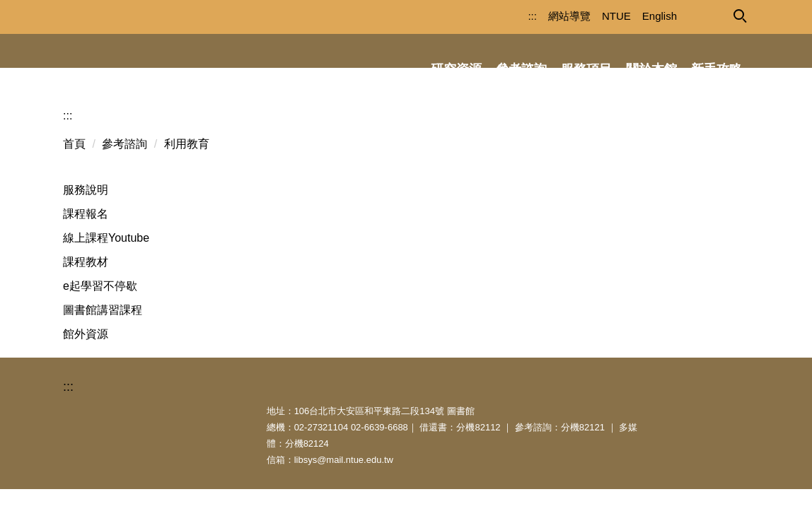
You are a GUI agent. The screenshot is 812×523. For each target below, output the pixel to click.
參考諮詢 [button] (521, 69)
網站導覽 (545, 16)
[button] (739, 15)
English (635, 16)
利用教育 (187, 178)
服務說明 (86, 224)
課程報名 (86, 248)
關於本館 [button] (651, 69)
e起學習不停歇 (100, 320)
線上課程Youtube (106, 272)
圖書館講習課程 (103, 344)
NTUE (592, 16)
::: (507, 16)
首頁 (74, 178)
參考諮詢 (124, 178)
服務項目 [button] (586, 69)
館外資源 (86, 368)
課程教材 (86, 296)
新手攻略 (717, 69)
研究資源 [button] (456, 69)
